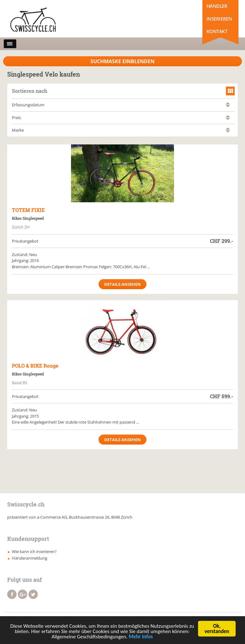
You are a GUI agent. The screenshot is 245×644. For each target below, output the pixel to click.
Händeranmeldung (30, 558)
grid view (230, 91)
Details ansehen (122, 284)
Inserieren (219, 19)
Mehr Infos (141, 637)
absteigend (228, 106)
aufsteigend (228, 103)
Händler (217, 6)
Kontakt (217, 31)
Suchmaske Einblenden (122, 61)
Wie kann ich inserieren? (34, 551)
